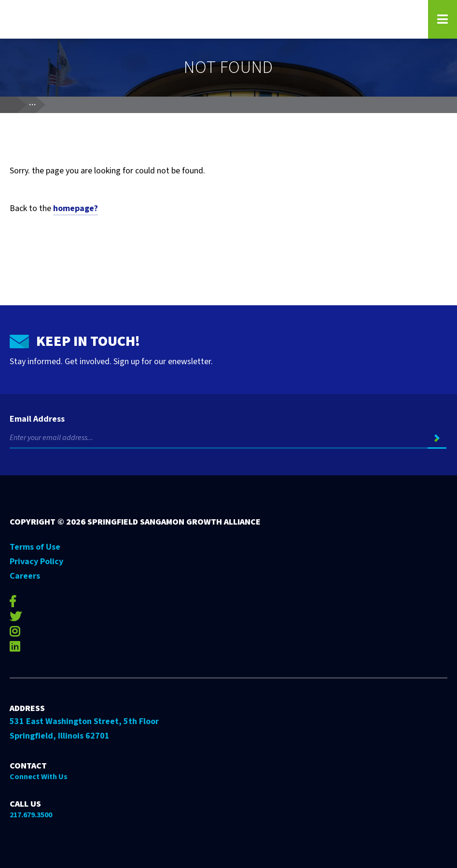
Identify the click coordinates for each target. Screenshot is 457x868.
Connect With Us (39, 777)
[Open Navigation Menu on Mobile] (443, 19)
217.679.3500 (31, 815)
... (37, 103)
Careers (25, 576)
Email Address (37, 419)
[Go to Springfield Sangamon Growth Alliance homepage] (213, 19)
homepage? (76, 208)
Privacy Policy (36, 562)
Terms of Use (35, 547)
